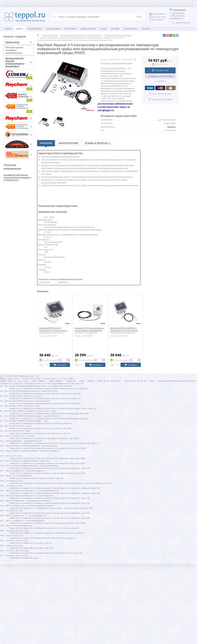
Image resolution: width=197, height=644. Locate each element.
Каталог (19, 29)
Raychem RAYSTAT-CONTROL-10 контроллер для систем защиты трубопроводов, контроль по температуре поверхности (124, 332)
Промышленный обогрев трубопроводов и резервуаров (18, 62)
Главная (8, 29)
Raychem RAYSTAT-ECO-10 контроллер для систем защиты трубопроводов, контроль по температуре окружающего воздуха (53, 333)
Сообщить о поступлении (160, 76)
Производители (35, 29)
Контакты (146, 29)
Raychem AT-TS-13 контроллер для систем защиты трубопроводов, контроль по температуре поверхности (89, 332)
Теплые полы (18, 42)
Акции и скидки (53, 29)
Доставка (115, 29)
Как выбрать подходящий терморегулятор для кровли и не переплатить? (17, 177)
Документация (130, 29)
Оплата (104, 29)
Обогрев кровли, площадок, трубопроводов (18, 50)
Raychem (172, 127)
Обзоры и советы (88, 29)
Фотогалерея (71, 29)
